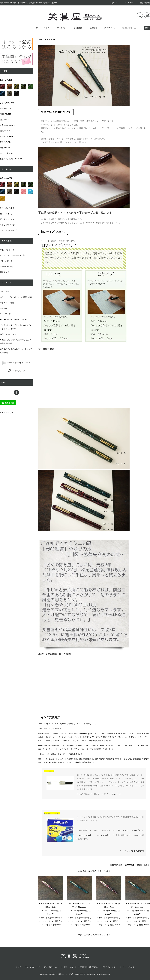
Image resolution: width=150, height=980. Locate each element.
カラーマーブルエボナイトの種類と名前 (16, 297)
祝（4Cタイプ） (6, 214)
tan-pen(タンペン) (7, 153)
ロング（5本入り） (105, 835)
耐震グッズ (4, 272)
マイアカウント (130, 3)
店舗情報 (94, 28)
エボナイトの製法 (7, 303)
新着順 (147, 865)
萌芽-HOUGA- (6, 120)
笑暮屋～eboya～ (7, 412)
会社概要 (4, 308)
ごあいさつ (4, 292)
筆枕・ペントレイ (7, 250)
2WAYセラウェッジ (8, 267)
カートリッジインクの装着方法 (132, 851)
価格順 (139, 865)
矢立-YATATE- (50, 40)
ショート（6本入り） (87, 835)
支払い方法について (32, 967)
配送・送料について (52, 967)
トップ (35, 28)
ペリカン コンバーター (113, 794)
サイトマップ (5, 314)
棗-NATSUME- (6, 114)
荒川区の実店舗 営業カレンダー (13, 320)
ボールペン (61, 28)
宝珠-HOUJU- (5, 108)
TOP (40, 40)
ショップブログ (16, 371)
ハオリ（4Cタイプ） (8, 225)
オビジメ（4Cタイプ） (9, 230)
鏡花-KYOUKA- (6, 131)
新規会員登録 (145, 3)
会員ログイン (115, 3)
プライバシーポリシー (110, 967)
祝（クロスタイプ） (8, 219)
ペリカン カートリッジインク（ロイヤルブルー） (123, 830)
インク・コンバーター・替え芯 (12, 255)
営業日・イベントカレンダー (16, 363)
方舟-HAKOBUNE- (7, 125)
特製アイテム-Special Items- (11, 159)
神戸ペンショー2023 (8, 334)
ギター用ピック (6, 261)
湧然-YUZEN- (5, 148)
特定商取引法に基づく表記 (88, 967)
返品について (68, 967)
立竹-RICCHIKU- (7, 136)
